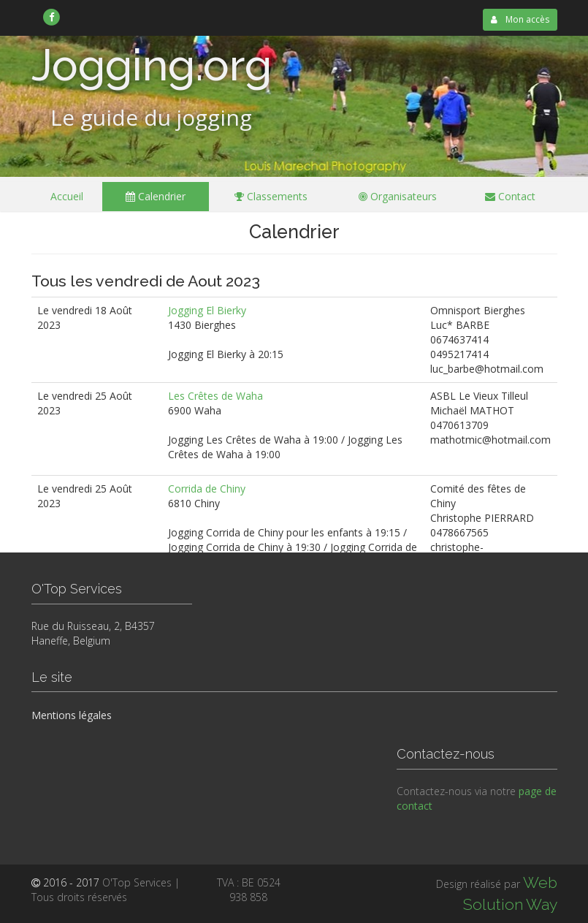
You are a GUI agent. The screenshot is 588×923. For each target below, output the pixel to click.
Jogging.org (152, 65)
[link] (52, 17)
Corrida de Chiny (207, 489)
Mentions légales (72, 715)
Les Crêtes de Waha (215, 396)
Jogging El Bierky (207, 310)
